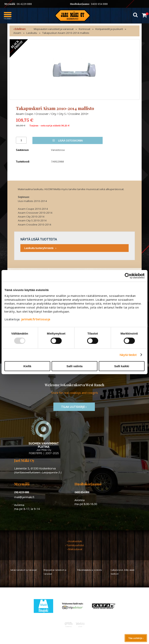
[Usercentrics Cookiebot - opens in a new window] (128, 276)
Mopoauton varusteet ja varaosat (54, 29)
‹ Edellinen (19, 29)
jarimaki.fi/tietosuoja (36, 319)
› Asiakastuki (74, 541)
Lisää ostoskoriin (68, 141)
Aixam (17, 33)
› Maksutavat (75, 549)
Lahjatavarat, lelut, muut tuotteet (123, 572)
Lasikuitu (32, 33)
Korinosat (84, 29)
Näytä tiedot (128, 355)
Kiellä (27, 366)
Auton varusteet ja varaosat (23, 570)
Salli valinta (75, 366)
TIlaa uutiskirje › (74, 407)
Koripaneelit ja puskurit (109, 29)
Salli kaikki (122, 366)
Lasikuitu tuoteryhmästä (39, 248)
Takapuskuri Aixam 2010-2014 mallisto (66, 33)
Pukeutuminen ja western (89, 570)
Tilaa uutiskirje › (136, 638)
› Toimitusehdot (74, 545)
